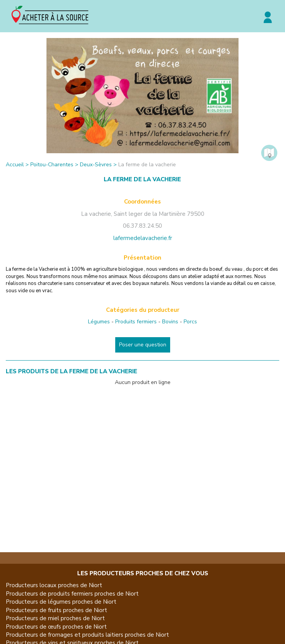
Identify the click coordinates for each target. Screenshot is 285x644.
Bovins (170, 322)
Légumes (99, 322)
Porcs (190, 322)
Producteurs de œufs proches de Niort (56, 627)
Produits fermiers (136, 322)
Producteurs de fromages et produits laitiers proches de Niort (87, 635)
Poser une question (143, 345)
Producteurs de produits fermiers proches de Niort (72, 594)
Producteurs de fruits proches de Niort (56, 610)
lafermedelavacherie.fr (143, 238)
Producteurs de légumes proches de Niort (61, 602)
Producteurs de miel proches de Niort (55, 618)
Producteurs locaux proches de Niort (54, 585)
